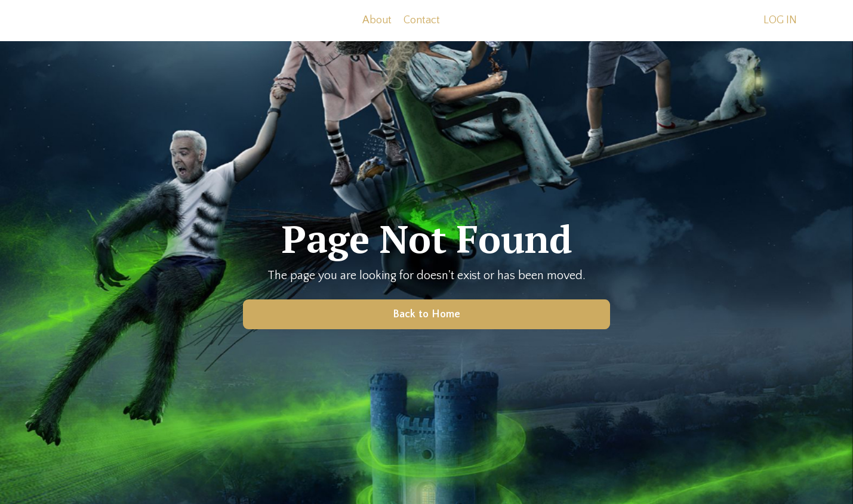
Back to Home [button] (427, 314)
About (377, 20)
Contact (422, 20)
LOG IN (780, 20)
